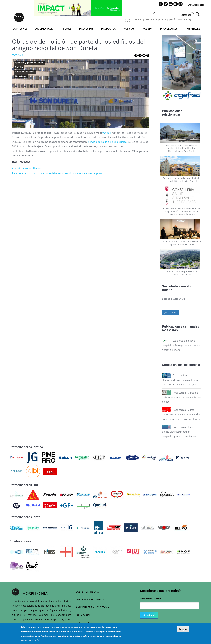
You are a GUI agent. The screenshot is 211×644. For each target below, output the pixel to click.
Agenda (148, 29)
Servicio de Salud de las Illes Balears (108, 142)
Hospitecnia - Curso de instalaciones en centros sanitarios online (181, 397)
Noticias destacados (25, 72)
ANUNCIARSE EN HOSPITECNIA (93, 607)
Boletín (167, 290)
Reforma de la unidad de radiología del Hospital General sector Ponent (182, 180)
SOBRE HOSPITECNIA (87, 592)
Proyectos (86, 29)
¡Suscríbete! (171, 313)
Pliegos (37, 168)
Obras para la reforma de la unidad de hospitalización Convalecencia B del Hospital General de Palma (182, 211)
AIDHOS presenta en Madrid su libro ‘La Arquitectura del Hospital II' (182, 243)
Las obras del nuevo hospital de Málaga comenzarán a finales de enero (181, 345)
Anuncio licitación (22, 168)
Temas (67, 29)
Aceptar (183, 631)
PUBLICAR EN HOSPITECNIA (91, 599)
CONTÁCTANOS (84, 623)
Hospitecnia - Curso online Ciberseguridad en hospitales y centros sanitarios (179, 432)
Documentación (45, 29)
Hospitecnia (19, 29)
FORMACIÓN (83, 615)
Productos (109, 29)
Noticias (129, 29)
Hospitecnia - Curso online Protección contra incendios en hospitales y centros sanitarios (181, 414)
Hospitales (193, 29)
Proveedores (169, 29)
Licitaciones (21, 76)
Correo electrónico (174, 299)
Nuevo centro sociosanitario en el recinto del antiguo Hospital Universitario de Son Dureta (182, 148)
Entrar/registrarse (196, 5)
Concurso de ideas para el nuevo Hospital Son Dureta (182, 273)
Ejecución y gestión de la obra (29, 63)
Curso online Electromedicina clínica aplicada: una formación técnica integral (180, 380)
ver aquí (107, 133)
